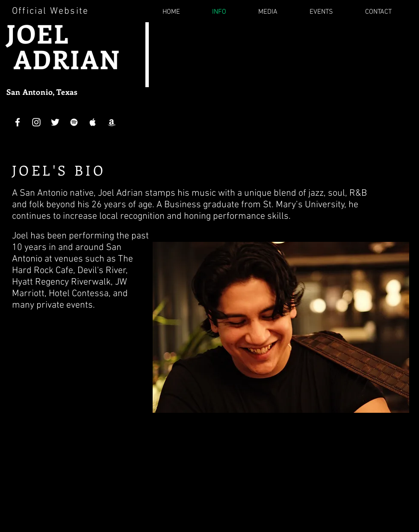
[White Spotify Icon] (74, 122)
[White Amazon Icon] (112, 122)
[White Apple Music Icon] (93, 122)
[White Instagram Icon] (36, 122)
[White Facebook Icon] (18, 122)
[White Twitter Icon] (55, 122)
